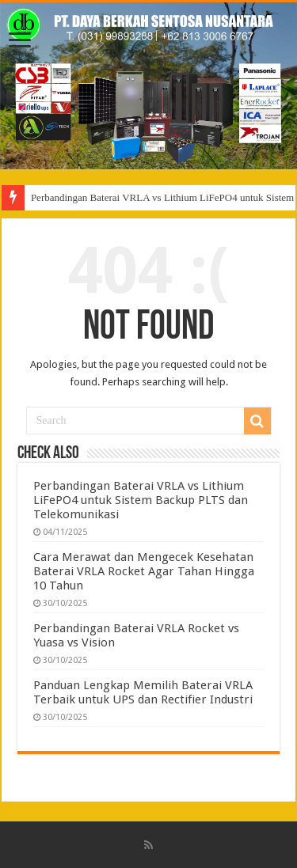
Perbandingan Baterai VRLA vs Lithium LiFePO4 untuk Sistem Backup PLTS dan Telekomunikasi (141, 500)
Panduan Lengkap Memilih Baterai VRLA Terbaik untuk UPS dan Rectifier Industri (143, 692)
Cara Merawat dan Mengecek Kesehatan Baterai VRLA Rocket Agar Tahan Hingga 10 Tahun (144, 571)
